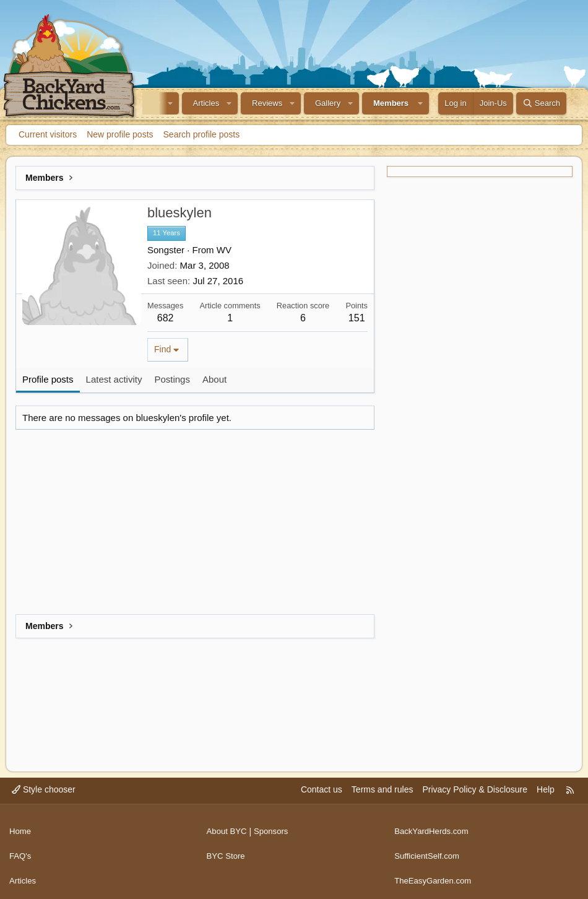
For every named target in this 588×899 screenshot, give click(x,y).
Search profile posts (202, 134)
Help (546, 789)
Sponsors (275, 828)
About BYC (228, 828)
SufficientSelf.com (429, 851)
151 (357, 318)
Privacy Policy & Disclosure (475, 789)
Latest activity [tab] (114, 379)
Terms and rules (383, 789)
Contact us (322, 789)
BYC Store (227, 851)
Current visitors (48, 134)
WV (224, 250)
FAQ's (21, 851)
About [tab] (214, 379)
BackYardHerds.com (434, 828)
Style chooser (44, 789)
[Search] (541, 103)
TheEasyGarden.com (435, 874)
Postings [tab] (172, 379)
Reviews (267, 103)
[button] (170, 103)
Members (391, 103)
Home (21, 828)
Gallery (328, 103)
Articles (206, 103)
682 (166, 318)
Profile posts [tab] (48, 379)
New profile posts (120, 134)
